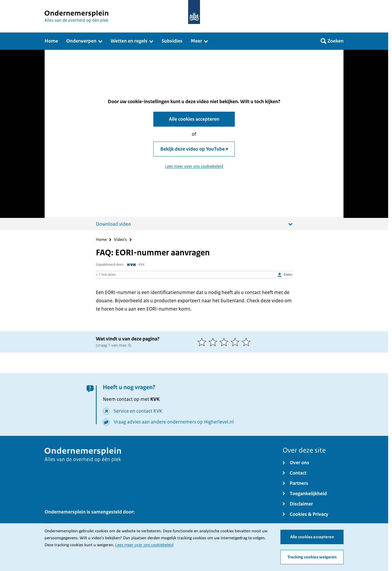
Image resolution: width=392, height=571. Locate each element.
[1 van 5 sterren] (203, 342)
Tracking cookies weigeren (312, 557)
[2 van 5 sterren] (214, 342)
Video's (120, 240)
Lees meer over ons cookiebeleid (144, 545)
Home (101, 240)
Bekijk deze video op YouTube (193, 149)
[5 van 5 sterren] (247, 342)
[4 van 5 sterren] (236, 342)
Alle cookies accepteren (312, 537)
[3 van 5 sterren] (225, 342)
